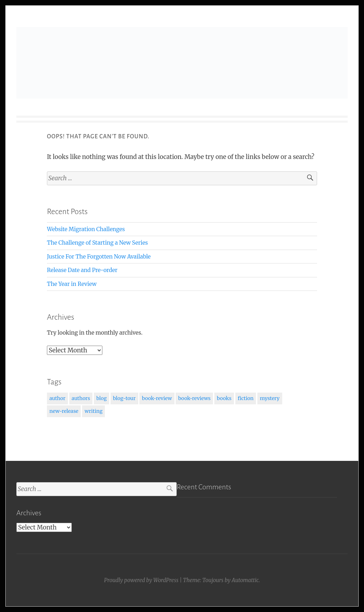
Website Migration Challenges (86, 229)
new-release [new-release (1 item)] (64, 411)
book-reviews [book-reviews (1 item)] (194, 398)
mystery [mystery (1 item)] (270, 398)
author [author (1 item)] (57, 398)
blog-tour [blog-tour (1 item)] (124, 398)
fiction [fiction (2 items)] (246, 398)
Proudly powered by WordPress (141, 580)
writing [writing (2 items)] (93, 411)
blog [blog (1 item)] (101, 398)
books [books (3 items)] (224, 398)
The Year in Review (72, 284)
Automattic (245, 580)
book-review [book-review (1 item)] (157, 398)
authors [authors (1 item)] (81, 398)
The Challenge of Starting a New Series (97, 243)
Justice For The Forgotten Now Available (99, 257)
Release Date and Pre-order (82, 270)
